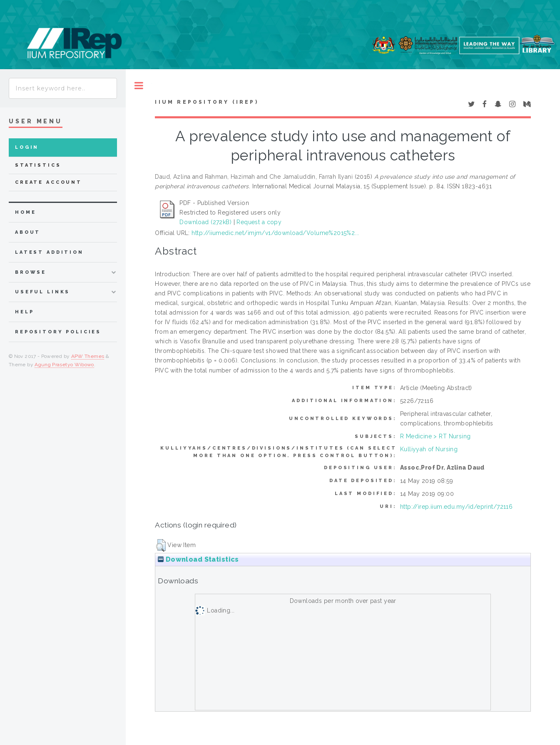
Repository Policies (58, 332)
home (25, 212)
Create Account (49, 182)
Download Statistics (198, 559)
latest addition (49, 252)
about (28, 232)
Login (27, 147)
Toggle (139, 86)
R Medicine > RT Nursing (436, 436)
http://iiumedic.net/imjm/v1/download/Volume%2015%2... (275, 233)
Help (24, 312)
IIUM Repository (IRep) (207, 102)
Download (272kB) (205, 222)
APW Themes (88, 356)
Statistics (38, 165)
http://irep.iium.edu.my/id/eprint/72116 (456, 507)
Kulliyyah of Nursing (429, 449)
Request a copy (259, 222)
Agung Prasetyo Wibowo (64, 365)
